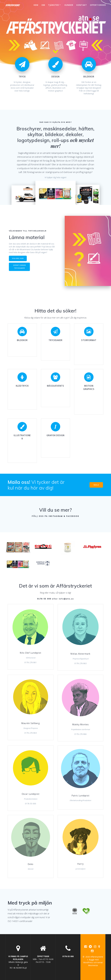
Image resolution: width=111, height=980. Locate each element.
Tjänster (54, 5)
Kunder (69, 5)
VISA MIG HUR (18, 258)
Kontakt (82, 5)
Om (43, 5)
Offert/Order (98, 5)
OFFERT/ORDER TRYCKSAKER (19, 267)
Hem (36, 5)
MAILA (96, 485)
